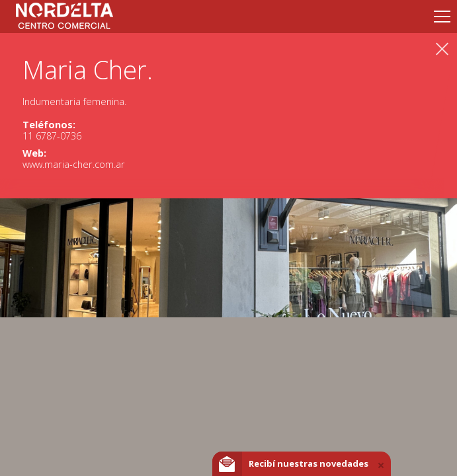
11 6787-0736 (52, 136)
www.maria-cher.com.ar (74, 164)
